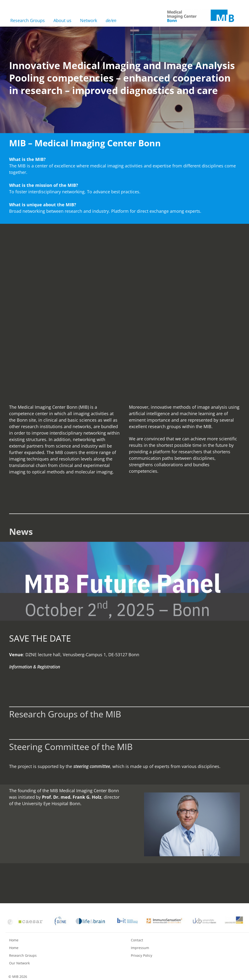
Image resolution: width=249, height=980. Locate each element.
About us (62, 20)
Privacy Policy (142, 955)
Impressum (140, 948)
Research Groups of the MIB (65, 714)
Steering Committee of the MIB (71, 747)
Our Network (19, 963)
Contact (137, 940)
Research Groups (28, 20)
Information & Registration (35, 667)
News (21, 532)
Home (14, 940)
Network (89, 20)
